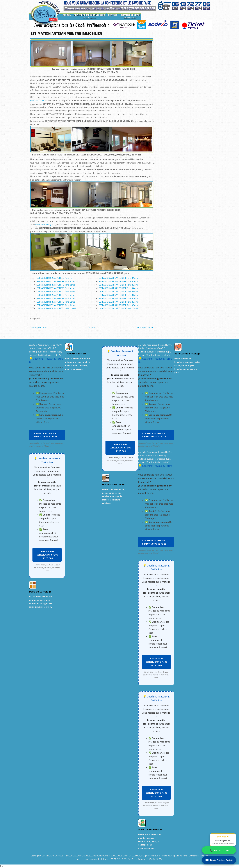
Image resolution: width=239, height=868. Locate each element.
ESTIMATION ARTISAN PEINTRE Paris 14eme (119, 288)
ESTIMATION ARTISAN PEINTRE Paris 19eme (119, 305)
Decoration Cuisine (114, 484)
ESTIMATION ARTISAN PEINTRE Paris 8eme (56, 302)
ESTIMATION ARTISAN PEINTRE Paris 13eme (119, 285)
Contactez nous (37, 100)
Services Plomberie (150, 829)
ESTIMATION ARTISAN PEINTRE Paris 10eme (56, 309)
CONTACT (113, 15)
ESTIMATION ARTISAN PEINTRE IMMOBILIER (66, 33)
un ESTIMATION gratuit (45, 224)
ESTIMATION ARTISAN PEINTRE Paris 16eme (119, 295)
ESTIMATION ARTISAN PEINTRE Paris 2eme (56, 281)
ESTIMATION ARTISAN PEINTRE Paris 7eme (56, 298)
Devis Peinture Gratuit (219, 860)
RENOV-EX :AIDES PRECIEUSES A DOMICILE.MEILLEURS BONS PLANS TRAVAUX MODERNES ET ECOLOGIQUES (96, 856)
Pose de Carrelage (40, 592)
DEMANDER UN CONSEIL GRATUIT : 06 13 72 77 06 (45, 435)
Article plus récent (40, 327)
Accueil (92, 327)
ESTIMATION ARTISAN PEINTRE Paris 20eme (119, 309)
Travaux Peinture (76, 353)
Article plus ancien (145, 327)
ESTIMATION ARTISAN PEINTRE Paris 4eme (56, 288)
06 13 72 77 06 (219, 850)
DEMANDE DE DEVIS (130, 16)
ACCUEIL (67, 15)
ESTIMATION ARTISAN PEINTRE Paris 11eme (119, 278)
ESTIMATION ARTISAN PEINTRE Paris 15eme (119, 292)
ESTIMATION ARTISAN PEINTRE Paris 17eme (119, 298)
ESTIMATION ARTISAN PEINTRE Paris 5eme (56, 292)
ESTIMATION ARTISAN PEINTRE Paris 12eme (119, 281)
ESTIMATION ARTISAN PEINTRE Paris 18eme (119, 302)
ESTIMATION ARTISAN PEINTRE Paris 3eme (56, 285)
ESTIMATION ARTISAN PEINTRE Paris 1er (55, 278)
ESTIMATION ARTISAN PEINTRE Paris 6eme (56, 295)
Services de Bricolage (187, 353)
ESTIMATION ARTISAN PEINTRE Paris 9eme (56, 305)
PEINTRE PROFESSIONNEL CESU (89, 16)
